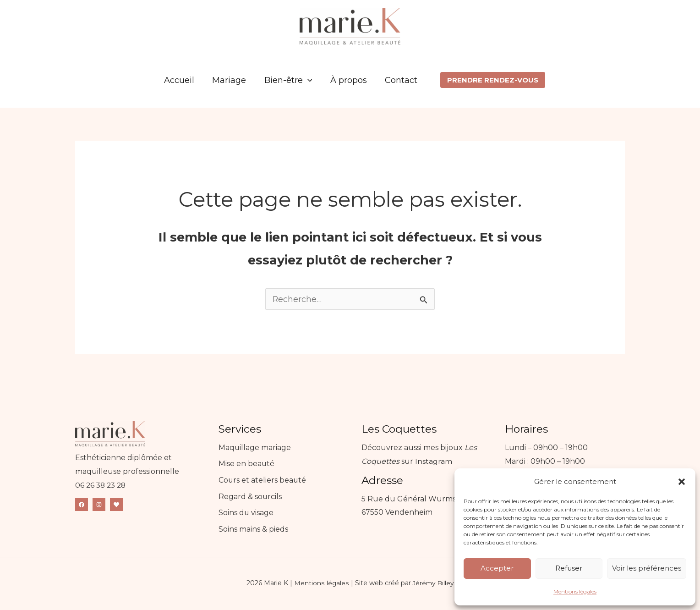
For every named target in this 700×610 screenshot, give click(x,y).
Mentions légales (575, 591)
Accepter (497, 568)
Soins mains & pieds (253, 530)
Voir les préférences (647, 568)
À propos (347, 80)
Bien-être (288, 80)
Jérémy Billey (433, 584)
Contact (398, 80)
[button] (682, 482)
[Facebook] (82, 505)
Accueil (182, 80)
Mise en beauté (247, 464)
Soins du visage (246, 514)
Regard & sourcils (250, 497)
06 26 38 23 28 (102, 486)
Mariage (231, 80)
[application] (308, 80)
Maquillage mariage (255, 448)
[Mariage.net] (116, 505)
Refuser (569, 568)
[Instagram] (99, 505)
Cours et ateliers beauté (263, 481)
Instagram (434, 462)
